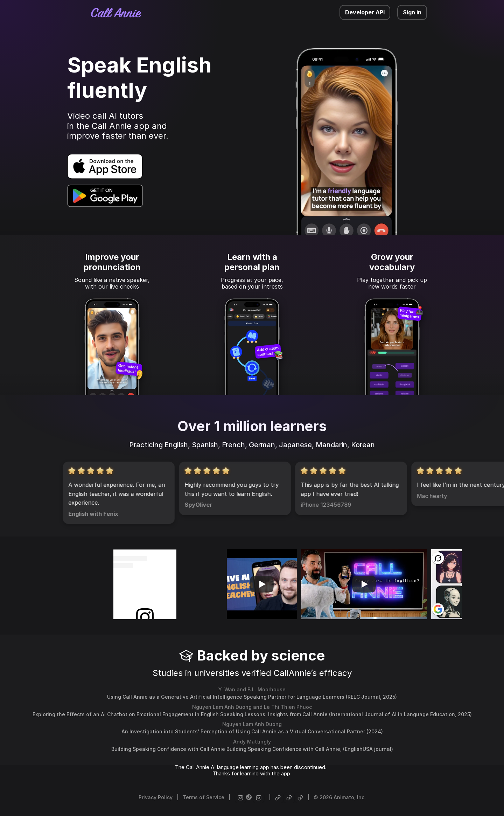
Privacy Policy (156, 797)
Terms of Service (204, 797)
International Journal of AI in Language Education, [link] (394, 714)
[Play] (262, 584)
